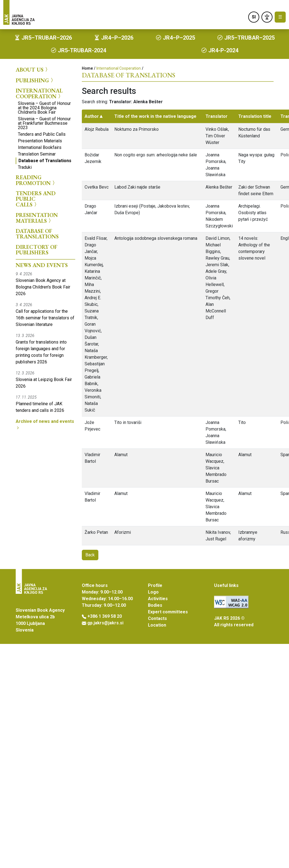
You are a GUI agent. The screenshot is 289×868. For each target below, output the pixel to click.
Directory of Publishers (37, 250)
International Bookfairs (40, 147)
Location (157, 625)
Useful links (226, 585)
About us (32, 70)
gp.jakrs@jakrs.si (105, 623)
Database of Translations (45, 161)
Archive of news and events (45, 424)
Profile (155, 585)
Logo (153, 592)
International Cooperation (39, 93)
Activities (158, 599)
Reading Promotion (36, 180)
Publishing (35, 80)
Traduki (25, 167)
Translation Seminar (37, 154)
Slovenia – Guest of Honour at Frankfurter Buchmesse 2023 (44, 123)
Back (90, 555)
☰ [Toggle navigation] (280, 17)
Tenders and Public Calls (42, 134)
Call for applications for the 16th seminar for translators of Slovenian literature (45, 318)
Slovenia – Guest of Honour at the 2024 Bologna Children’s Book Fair (44, 108)
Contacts (157, 618)
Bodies (155, 605)
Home (87, 68)
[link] (267, 17)
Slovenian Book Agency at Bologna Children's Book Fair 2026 (43, 287)
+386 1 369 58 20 (105, 616)
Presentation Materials (40, 141)
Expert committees (168, 612)
